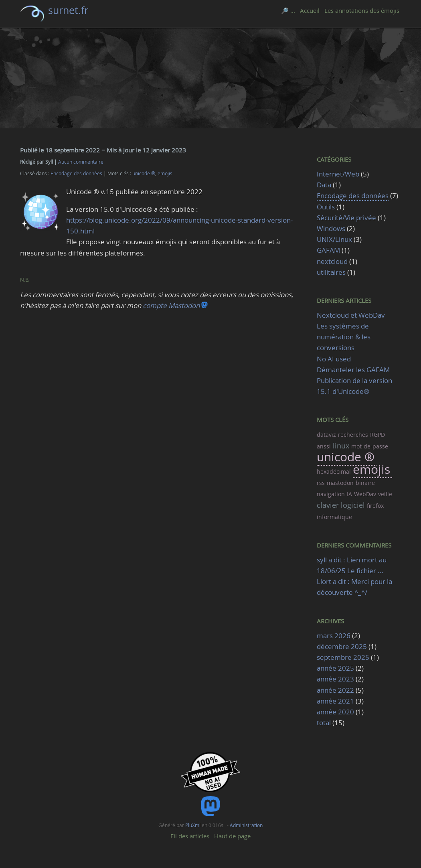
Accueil (310, 10)
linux (341, 446)
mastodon (340, 483)
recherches (353, 435)
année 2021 (335, 701)
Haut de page (232, 836)
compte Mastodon (175, 305)
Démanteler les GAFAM (353, 370)
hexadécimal (334, 472)
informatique (334, 517)
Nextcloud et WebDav (351, 315)
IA (349, 494)
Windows (331, 228)
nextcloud (332, 261)
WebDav (365, 494)
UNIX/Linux (334, 239)
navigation (331, 494)
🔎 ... (288, 10)
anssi (324, 446)
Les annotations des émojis (362, 10)
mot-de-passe (370, 446)
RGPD (377, 435)
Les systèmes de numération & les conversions (344, 337)
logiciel (353, 505)
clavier (328, 505)
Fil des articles (190, 836)
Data (324, 185)
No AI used (334, 359)
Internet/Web (338, 174)
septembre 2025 (343, 657)
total (325, 723)
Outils (326, 207)
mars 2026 (334, 636)
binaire (365, 483)
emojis (165, 173)
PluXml (193, 825)
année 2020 (335, 712)
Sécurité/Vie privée (346, 218)
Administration (246, 825)
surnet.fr (68, 10)
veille (385, 494)
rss (321, 483)
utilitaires (331, 272)
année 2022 (335, 690)
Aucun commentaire (81, 162)
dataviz (326, 435)
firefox (375, 506)
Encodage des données (76, 173)
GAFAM (328, 250)
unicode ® (144, 173)
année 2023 (335, 679)
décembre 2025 (342, 646)
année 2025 (335, 668)
